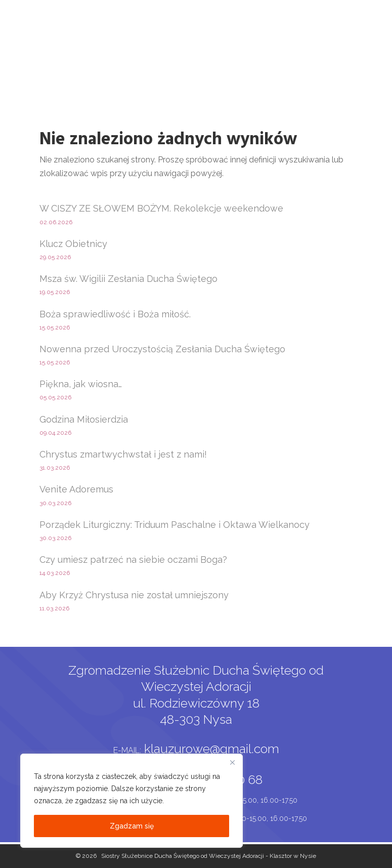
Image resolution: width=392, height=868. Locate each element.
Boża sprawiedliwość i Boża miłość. (115, 314)
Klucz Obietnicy (73, 244)
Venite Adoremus (76, 489)
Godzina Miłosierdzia (84, 419)
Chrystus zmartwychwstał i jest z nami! (123, 454)
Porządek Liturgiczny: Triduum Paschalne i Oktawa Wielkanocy (175, 525)
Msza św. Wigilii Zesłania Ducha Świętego (128, 279)
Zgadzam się (132, 826)
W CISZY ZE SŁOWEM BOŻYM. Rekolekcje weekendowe (161, 208)
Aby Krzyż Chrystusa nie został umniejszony (134, 595)
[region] (132, 801)
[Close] (232, 762)
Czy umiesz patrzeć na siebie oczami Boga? (133, 560)
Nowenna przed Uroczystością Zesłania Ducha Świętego (162, 349)
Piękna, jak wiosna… (81, 384)
